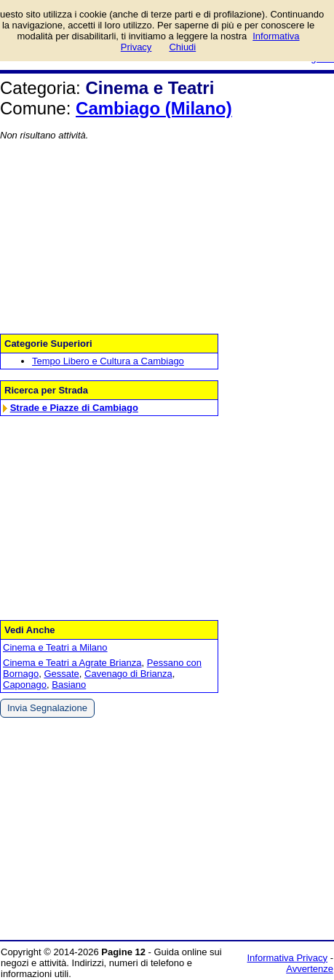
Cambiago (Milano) (154, 108)
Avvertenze (310, 969)
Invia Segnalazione (47, 708)
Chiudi (182, 47)
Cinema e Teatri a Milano (55, 647)
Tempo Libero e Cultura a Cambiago (108, 361)
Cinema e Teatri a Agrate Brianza (72, 663)
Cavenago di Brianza (128, 674)
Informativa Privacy (288, 958)
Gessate (61, 674)
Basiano (69, 685)
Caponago (25, 685)
